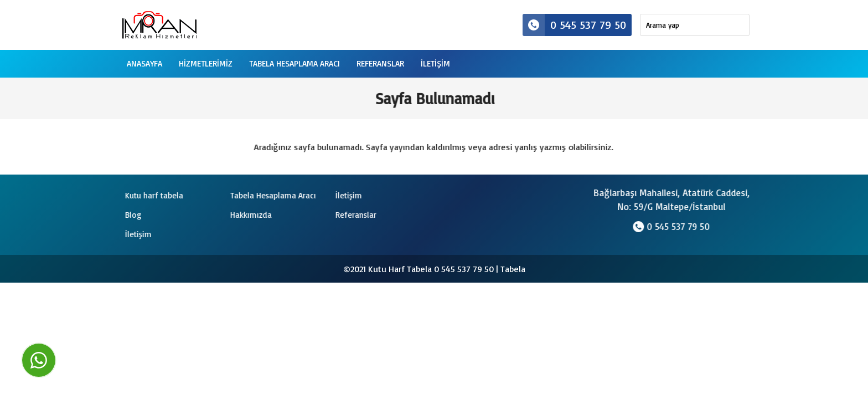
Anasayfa (144, 63)
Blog (132, 215)
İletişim (348, 195)
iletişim (435, 63)
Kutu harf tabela (153, 195)
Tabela (513, 269)
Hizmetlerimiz (206, 63)
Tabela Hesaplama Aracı (294, 63)
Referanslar (380, 63)
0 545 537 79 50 (574, 25)
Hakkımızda (250, 215)
